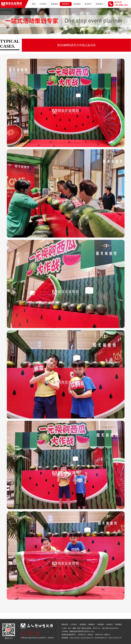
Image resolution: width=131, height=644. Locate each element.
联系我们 (100, 4)
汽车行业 (43, 39)
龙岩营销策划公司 (101, 638)
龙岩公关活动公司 (115, 638)
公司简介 (43, 4)
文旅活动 (69, 39)
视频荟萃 (94, 39)
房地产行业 (30, 39)
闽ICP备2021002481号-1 (110, 628)
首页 (34, 4)
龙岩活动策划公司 (87, 638)
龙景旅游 (54, 4)
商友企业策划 (75, 638)
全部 (4, 39)
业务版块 (77, 4)
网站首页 (65, 624)
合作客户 (88, 4)
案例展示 (66, 4)
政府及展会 (16, 39)
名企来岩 (81, 39)
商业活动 (56, 39)
